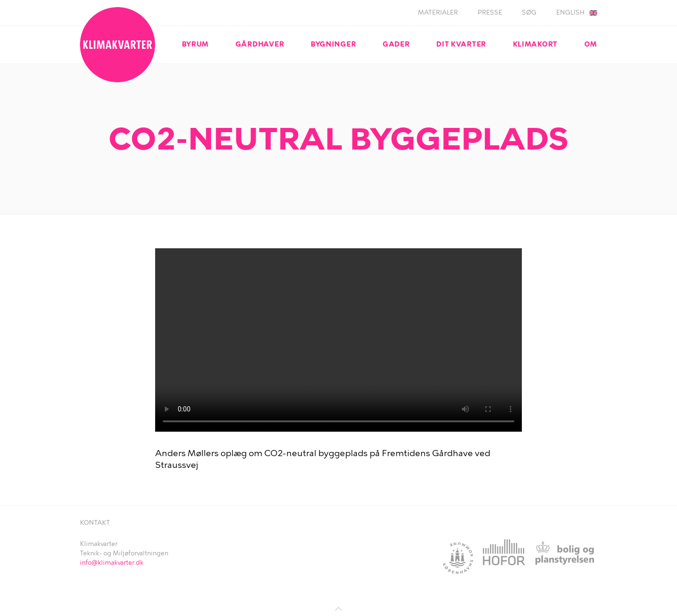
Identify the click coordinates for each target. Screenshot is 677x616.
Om (591, 44)
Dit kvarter (461, 44)
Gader (396, 44)
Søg (529, 12)
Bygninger (333, 44)
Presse (490, 12)
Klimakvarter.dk (118, 45)
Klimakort (535, 44)
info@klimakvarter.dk (112, 563)
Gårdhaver (260, 44)
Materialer (438, 12)
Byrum (196, 44)
